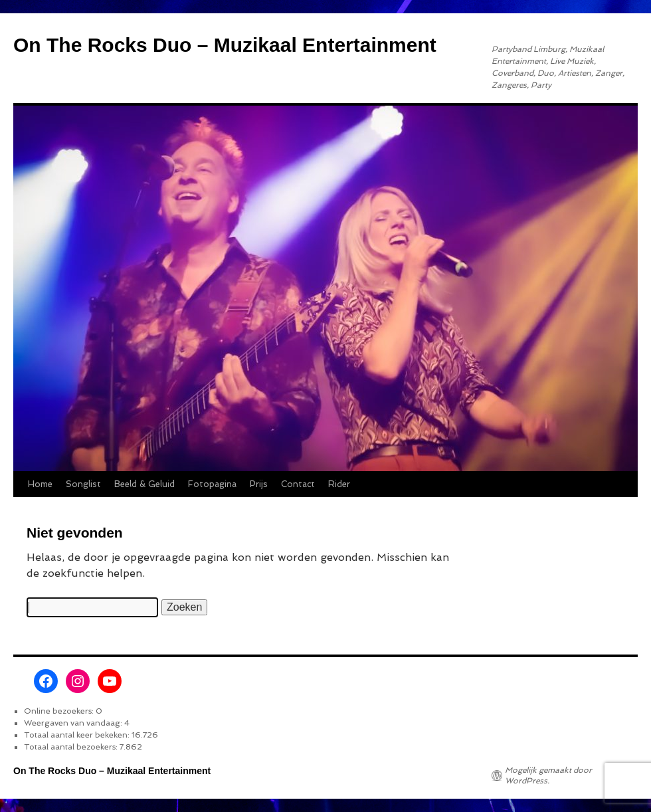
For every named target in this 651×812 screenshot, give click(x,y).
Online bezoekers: (60, 711)
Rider (339, 484)
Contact (298, 484)
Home (40, 484)
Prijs (259, 484)
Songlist (83, 484)
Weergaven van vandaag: (74, 723)
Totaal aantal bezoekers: (72, 747)
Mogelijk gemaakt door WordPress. (548, 775)
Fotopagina (212, 484)
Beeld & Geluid (144, 484)
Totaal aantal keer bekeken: (78, 735)
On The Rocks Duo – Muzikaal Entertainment (225, 45)
